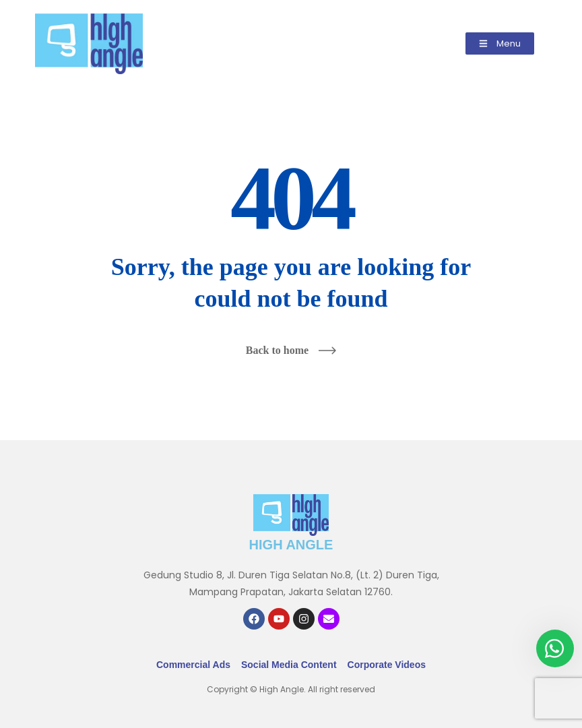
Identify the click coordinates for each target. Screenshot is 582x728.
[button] (500, 43)
